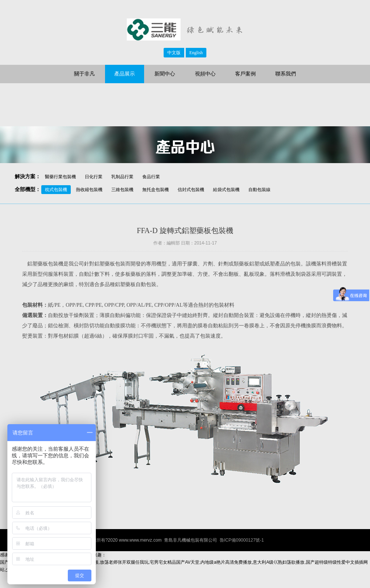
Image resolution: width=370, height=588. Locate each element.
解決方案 (25, 177)
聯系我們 (286, 74)
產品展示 (125, 74)
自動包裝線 (259, 190)
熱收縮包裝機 (89, 190)
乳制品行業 (122, 177)
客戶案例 (245, 74)
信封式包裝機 (191, 190)
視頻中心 (205, 74)
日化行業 (94, 177)
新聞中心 (165, 74)
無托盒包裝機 (156, 190)
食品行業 (151, 177)
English (196, 53)
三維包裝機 (122, 190)
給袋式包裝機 (226, 190)
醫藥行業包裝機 (60, 177)
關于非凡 (84, 74)
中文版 (174, 53)
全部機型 (25, 189)
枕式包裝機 (56, 190)
